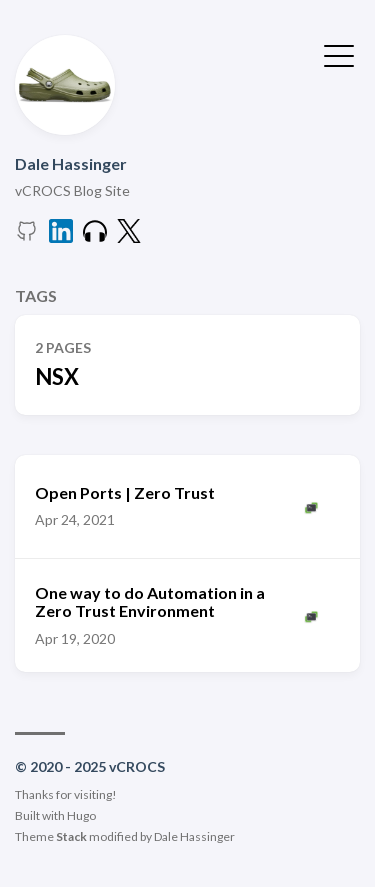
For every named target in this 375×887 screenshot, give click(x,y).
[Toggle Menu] (339, 54)
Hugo (81, 815)
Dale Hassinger (71, 163)
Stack (71, 836)
